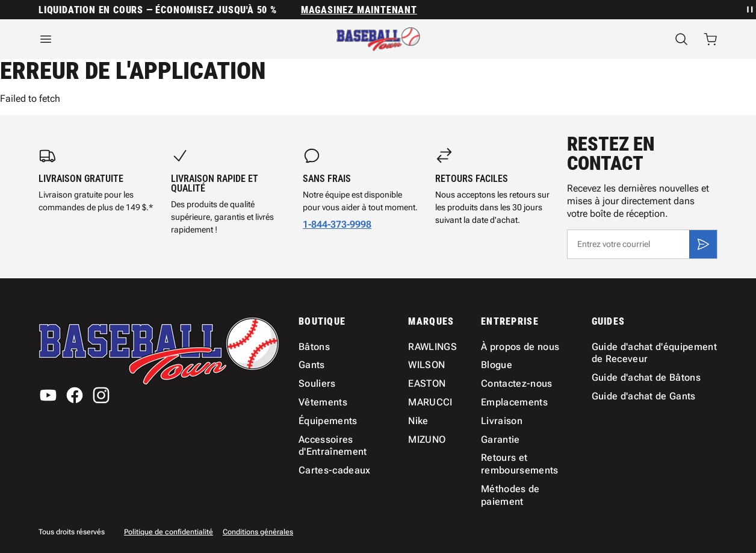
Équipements (328, 421)
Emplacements (514, 402)
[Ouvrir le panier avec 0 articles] (710, 39)
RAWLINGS (432, 347)
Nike (418, 421)
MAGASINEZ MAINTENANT (359, 10)
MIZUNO (427, 439)
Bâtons (314, 347)
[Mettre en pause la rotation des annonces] (749, 10)
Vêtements (323, 402)
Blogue (497, 365)
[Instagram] (101, 395)
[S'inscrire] (703, 244)
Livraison (502, 421)
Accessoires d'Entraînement (333, 446)
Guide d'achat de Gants (644, 396)
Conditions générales (258, 532)
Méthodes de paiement (510, 495)
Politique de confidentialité (169, 532)
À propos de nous (520, 347)
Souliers (317, 383)
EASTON (427, 383)
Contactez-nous (516, 383)
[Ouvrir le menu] (142, 39)
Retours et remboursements (519, 464)
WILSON (426, 365)
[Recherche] (681, 39)
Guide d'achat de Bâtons (646, 377)
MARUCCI (430, 402)
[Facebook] (75, 395)
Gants (312, 365)
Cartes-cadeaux (334, 470)
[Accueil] (378, 39)
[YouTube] (48, 395)
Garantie (500, 439)
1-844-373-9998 (337, 224)
